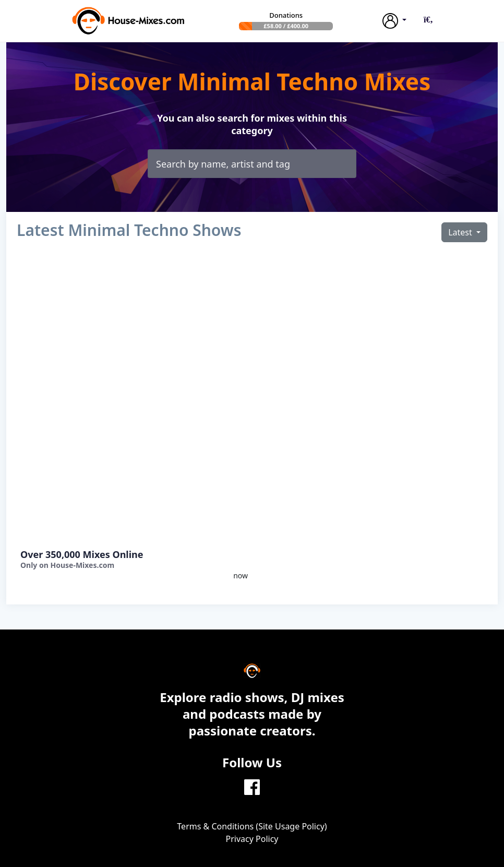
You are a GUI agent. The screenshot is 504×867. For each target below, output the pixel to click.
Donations (286, 15)
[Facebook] (252, 786)
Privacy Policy (252, 839)
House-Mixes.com (82, 565)
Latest (461, 232)
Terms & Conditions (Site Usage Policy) (252, 826)
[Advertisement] (132, 398)
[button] (428, 19)
